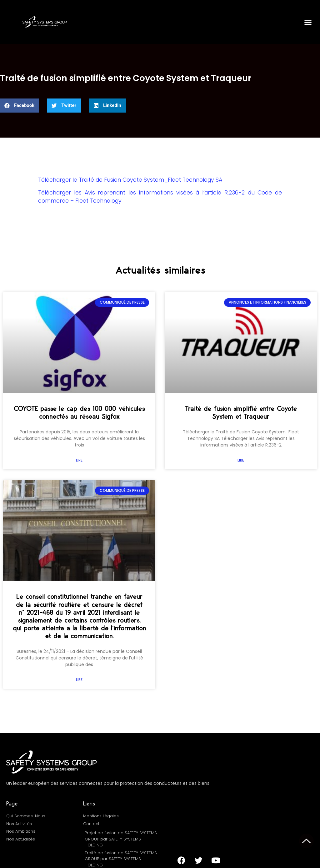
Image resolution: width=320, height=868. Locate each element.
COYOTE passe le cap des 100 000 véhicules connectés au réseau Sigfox (79, 413)
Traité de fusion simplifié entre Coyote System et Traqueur (241, 413)
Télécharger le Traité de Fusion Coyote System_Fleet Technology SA (130, 180)
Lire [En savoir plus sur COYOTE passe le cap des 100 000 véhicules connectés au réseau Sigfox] (79, 460)
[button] (308, 22)
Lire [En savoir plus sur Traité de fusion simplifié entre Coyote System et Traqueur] (241, 460)
